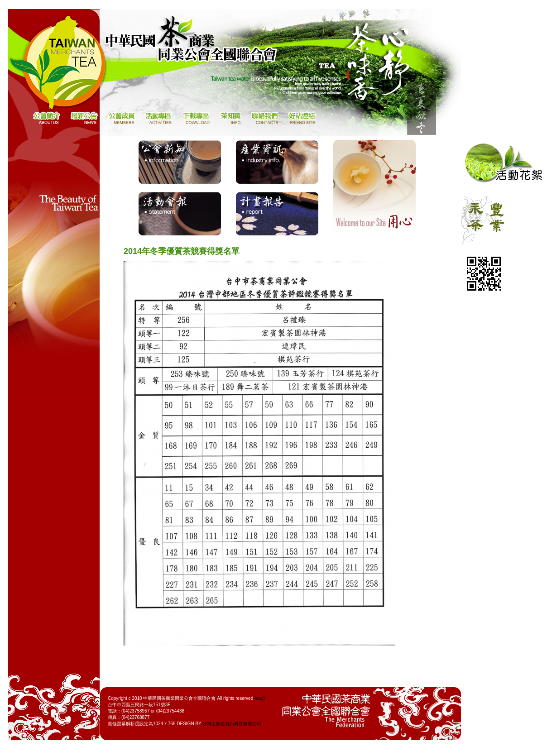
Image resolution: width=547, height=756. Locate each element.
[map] (259, 698)
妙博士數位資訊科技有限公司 (232, 724)
